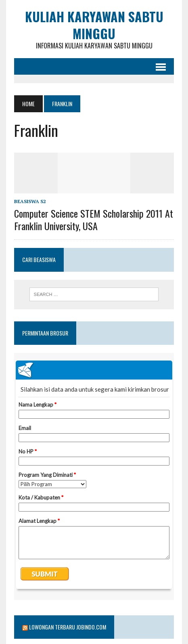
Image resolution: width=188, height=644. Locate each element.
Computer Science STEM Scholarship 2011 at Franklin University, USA (94, 219)
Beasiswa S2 (30, 201)
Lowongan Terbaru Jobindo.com (68, 627)
